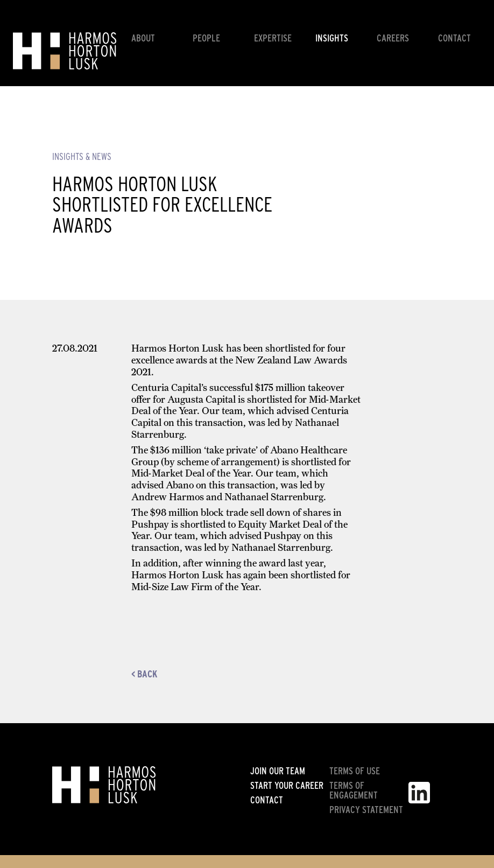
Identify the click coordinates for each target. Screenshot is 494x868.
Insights (332, 38)
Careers (393, 38)
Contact (454, 38)
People (206, 38)
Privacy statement (366, 810)
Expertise (273, 38)
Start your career (287, 786)
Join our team (278, 771)
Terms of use (355, 771)
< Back (144, 674)
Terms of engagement (354, 790)
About (143, 38)
